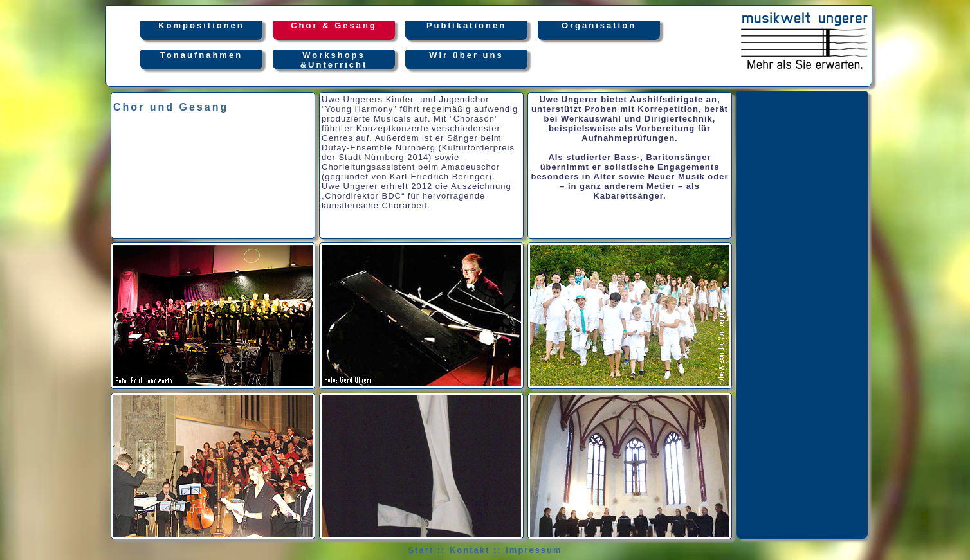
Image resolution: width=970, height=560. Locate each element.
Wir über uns (466, 60)
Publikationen (466, 30)
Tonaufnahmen (201, 60)
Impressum (534, 550)
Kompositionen (201, 30)
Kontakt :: (476, 550)
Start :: (426, 550)
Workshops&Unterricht (334, 60)
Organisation (599, 30)
